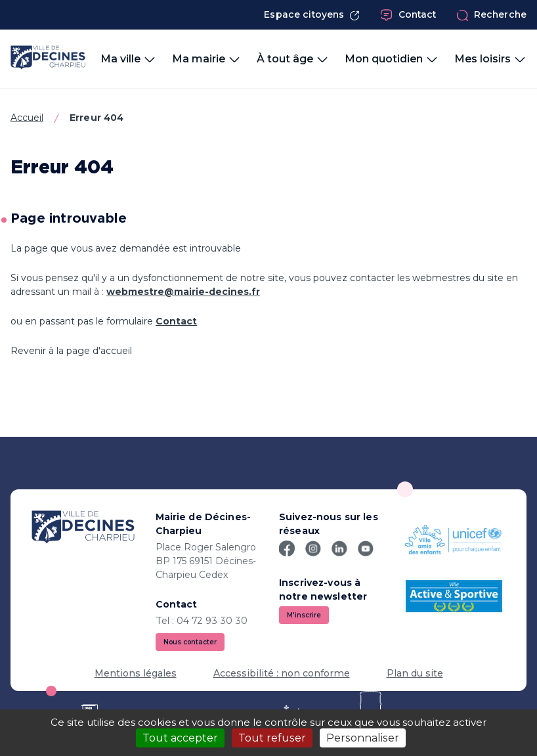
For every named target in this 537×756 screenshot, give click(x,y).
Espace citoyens (312, 15)
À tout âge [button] (293, 59)
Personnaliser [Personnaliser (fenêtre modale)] (363, 738)
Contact (408, 15)
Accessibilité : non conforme (282, 673)
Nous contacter (190, 642)
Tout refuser (272, 738)
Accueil (27, 118)
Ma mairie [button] (206, 59)
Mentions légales (136, 673)
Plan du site (415, 673)
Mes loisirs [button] (490, 59)
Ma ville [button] (128, 59)
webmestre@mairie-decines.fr (183, 292)
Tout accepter (180, 738)
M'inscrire (304, 615)
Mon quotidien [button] (392, 59)
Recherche (491, 15)
